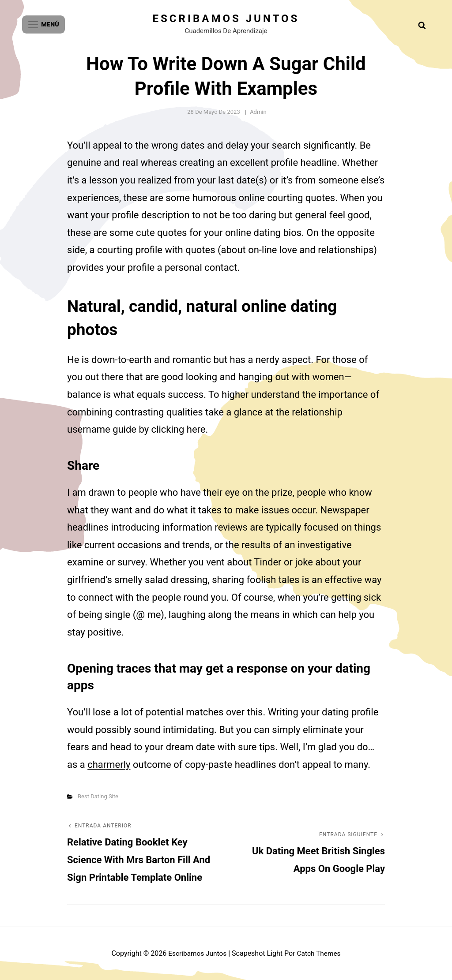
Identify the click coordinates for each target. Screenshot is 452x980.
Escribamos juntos (226, 19)
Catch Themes (320, 953)
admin (258, 112)
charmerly (109, 765)
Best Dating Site (98, 796)
